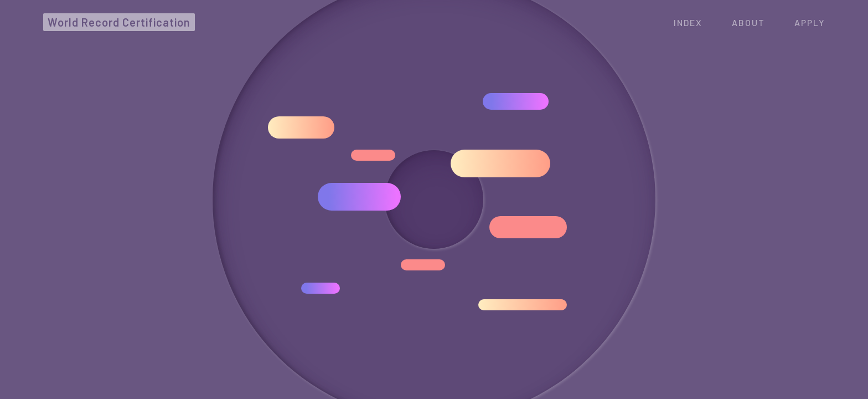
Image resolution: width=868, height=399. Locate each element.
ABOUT (748, 22)
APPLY (810, 22)
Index (688, 22)
